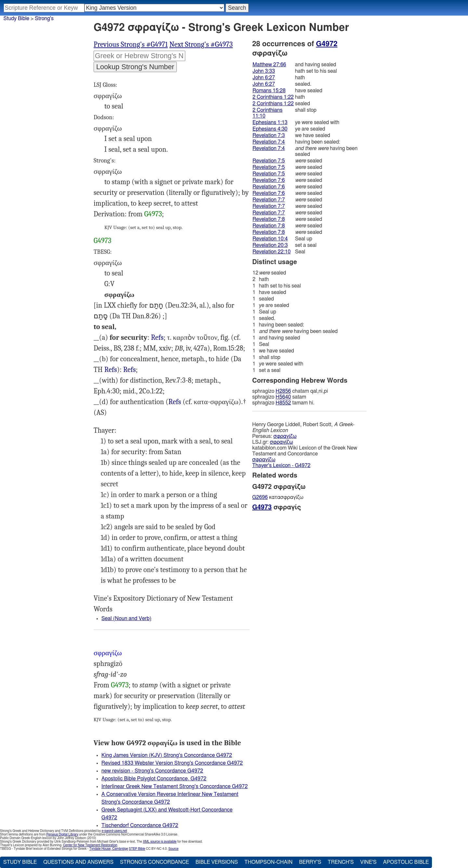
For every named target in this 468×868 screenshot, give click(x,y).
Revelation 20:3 (270, 245)
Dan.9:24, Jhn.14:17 (111, 370)
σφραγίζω (285, 436)
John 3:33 (264, 71)
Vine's (368, 862)
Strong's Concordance (154, 862)
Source (173, 849)
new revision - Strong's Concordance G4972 (152, 771)
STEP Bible (137, 849)
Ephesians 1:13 (270, 122)
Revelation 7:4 (269, 142)
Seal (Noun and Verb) (126, 619)
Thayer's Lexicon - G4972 (281, 466)
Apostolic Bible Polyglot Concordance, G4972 (154, 779)
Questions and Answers (78, 862)
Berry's (310, 862)
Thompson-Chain (268, 862)
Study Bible (16, 19)
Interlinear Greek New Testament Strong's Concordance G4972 (175, 786)
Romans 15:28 (269, 91)
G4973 (153, 214)
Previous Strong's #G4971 (131, 45)
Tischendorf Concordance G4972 (140, 825)
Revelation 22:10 (272, 252)
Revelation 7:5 (269, 161)
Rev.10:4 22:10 (130, 370)
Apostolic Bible (406, 862)
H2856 (283, 391)
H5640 (283, 397)
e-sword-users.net (114, 831)
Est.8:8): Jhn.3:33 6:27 (175, 402)
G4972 (327, 44)
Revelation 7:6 (269, 180)
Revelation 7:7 (269, 200)
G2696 (260, 497)
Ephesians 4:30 (270, 129)
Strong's (44, 19)
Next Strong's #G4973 (201, 45)
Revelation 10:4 (270, 239)
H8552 (283, 403)
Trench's (341, 862)
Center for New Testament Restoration (90, 845)
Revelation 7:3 (269, 135)
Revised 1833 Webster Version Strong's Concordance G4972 (172, 763)
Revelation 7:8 (269, 219)
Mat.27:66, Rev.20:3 (157, 338)
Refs (157, 338)
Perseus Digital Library (62, 835)
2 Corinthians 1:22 (273, 97)
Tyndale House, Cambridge (109, 849)
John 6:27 (264, 78)
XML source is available (160, 842)
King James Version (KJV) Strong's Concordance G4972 (167, 755)
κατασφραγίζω (278, 497)
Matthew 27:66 (269, 65)
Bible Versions (217, 862)
